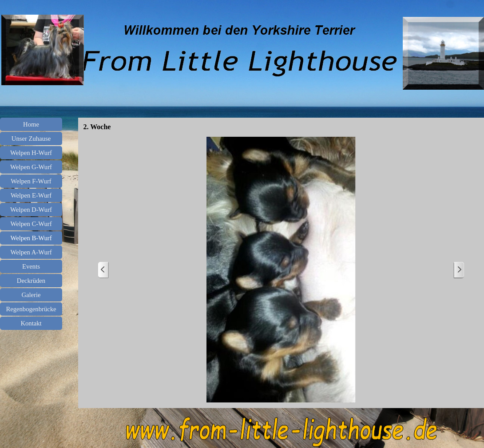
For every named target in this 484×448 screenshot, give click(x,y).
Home (31, 124)
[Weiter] (459, 270)
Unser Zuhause (31, 139)
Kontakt (31, 323)
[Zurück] (103, 270)
